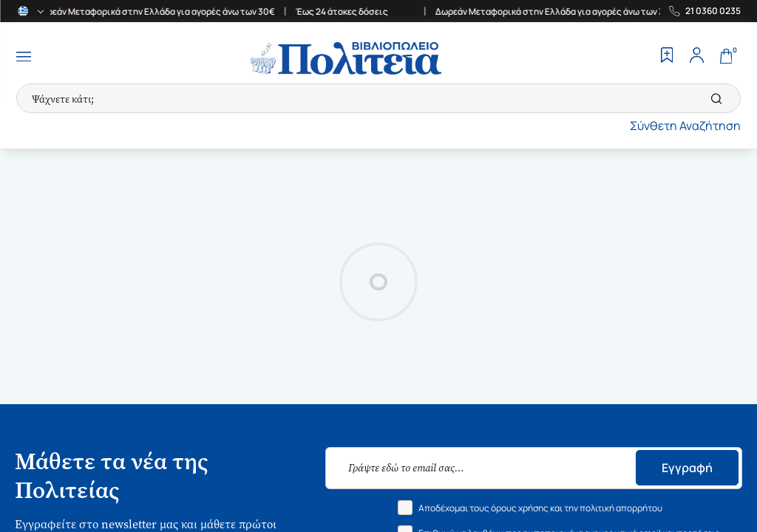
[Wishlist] (667, 57)
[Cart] (726, 57)
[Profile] (696, 57)
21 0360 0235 (713, 11)
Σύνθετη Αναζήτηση (685, 126)
